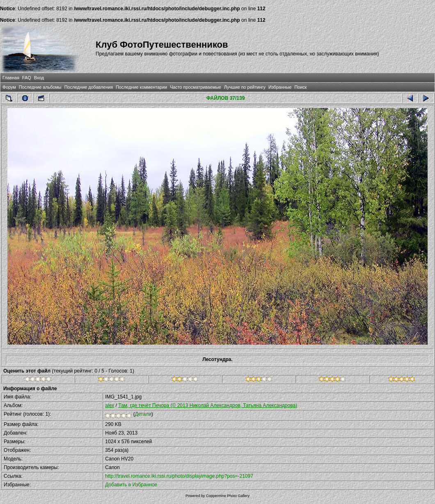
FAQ (27, 78)
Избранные (280, 87)
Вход (39, 78)
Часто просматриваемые (196, 87)
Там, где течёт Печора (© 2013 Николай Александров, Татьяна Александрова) (208, 405)
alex (110, 405)
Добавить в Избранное (131, 485)
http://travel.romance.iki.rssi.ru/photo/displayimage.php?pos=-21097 (179, 476)
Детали (143, 414)
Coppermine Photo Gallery (228, 496)
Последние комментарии (141, 87)
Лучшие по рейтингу (245, 87)
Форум (9, 87)
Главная (11, 78)
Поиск (300, 87)
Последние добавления (89, 87)
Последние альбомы (40, 87)
